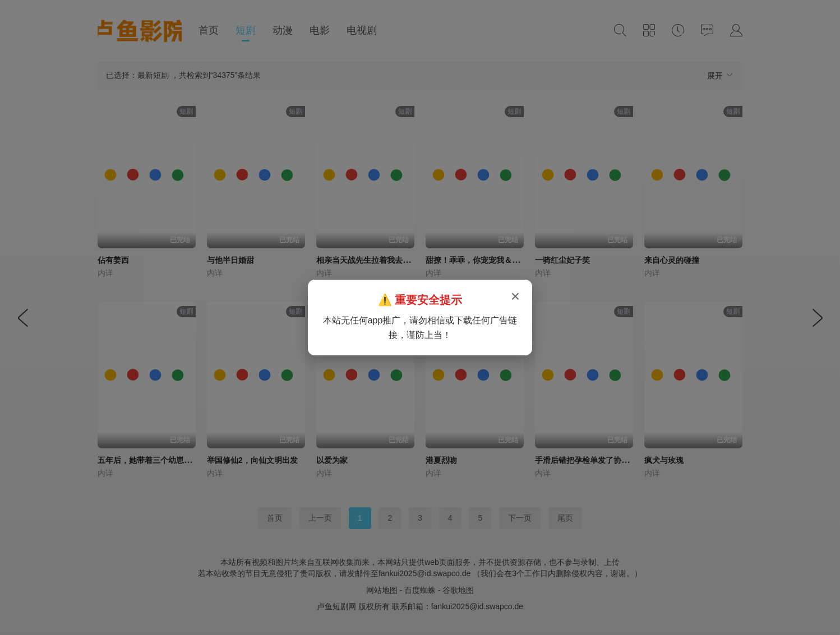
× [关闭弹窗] (515, 296)
